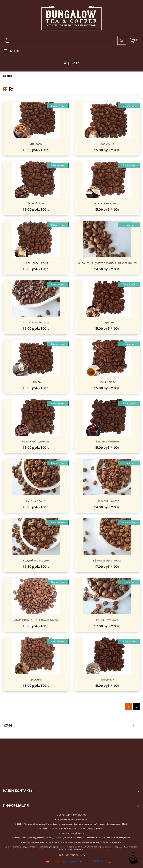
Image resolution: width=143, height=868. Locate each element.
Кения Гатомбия (107, 620)
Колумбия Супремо (36, 560)
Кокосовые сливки (107, 203)
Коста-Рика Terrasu (36, 322)
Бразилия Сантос (107, 501)
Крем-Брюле (107, 382)
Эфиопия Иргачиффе (107, 560)
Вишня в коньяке (107, 441)
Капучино (107, 144)
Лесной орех (36, 203)
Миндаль (36, 144)
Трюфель (36, 679)
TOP (133, 858)
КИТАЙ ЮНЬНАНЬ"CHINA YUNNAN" (36, 620)
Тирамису (107, 679)
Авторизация (8, 41)
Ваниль (36, 382)
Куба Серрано (36, 501)
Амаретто (107, 322)
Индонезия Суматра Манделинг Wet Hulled (107, 263)
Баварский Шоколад (36, 441)
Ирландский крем (36, 263)
